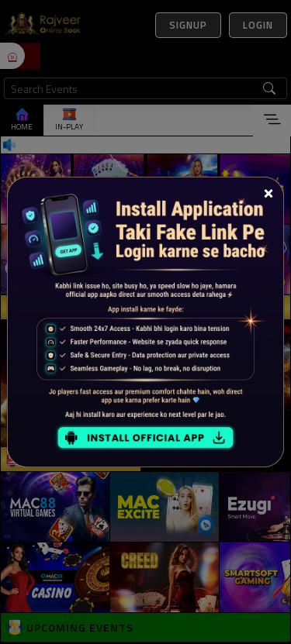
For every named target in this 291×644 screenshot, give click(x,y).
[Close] (268, 192)
